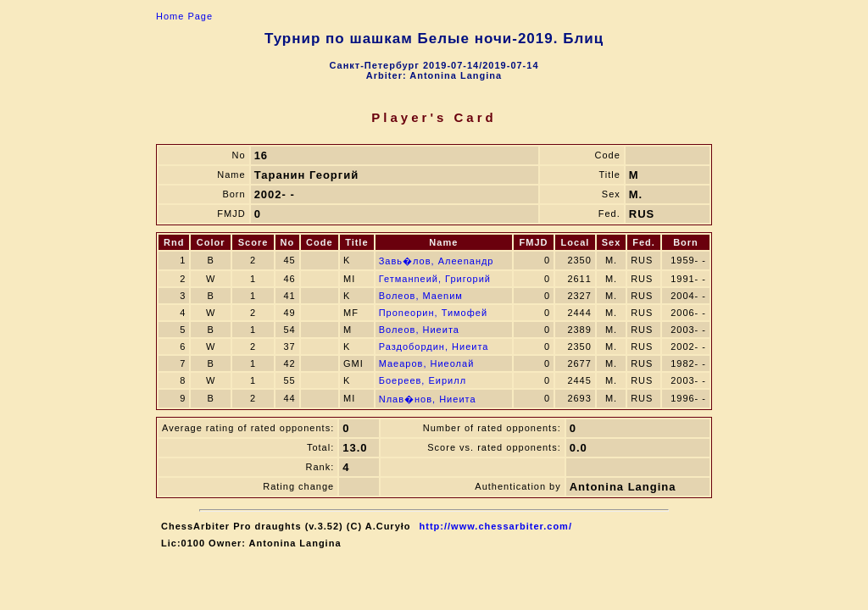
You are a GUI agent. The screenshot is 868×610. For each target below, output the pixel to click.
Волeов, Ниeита (419, 330)
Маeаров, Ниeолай (427, 363)
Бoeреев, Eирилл (423, 380)
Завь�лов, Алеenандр (437, 261)
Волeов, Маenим (421, 296)
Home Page (184, 16)
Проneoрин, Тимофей (433, 313)
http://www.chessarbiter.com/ (496, 526)
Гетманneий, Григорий (435, 279)
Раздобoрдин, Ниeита (434, 347)
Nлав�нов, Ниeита (428, 399)
